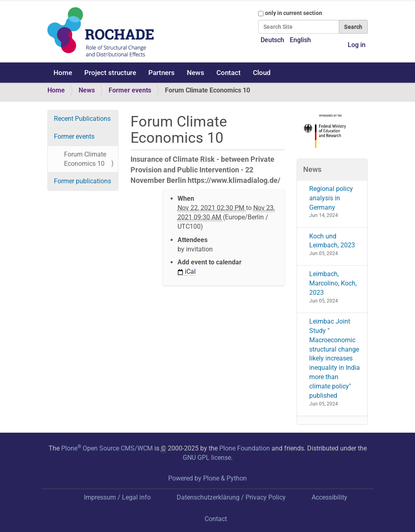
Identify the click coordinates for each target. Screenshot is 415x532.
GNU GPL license (207, 458)
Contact (229, 73)
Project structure (110, 73)
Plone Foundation (245, 448)
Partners (162, 73)
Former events (130, 90)
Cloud (262, 73)
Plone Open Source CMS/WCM (107, 448)
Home (63, 73)
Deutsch (272, 40)
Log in (357, 45)
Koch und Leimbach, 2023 (332, 241)
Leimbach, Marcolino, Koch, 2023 (333, 283)
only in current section (294, 13)
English (300, 40)
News (196, 73)
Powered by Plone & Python (207, 478)
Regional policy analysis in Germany (331, 198)
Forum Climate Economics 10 (85, 159)
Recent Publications (82, 119)
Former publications (82, 181)
